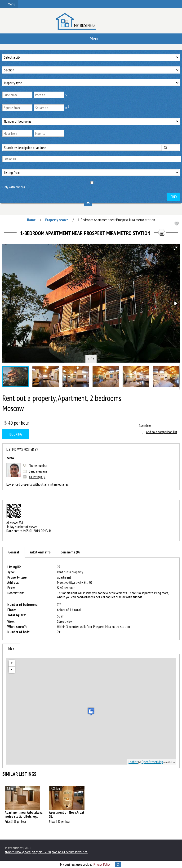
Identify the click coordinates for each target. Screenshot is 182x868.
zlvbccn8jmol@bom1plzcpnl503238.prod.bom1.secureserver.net (46, 852)
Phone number (38, 466)
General (14, 552)
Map (11, 649)
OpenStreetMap (152, 762)
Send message (38, 471)
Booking (16, 434)
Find (174, 197)
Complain (145, 425)
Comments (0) (70, 552)
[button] (175, 248)
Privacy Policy (102, 864)
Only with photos (14, 187)
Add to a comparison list (162, 432)
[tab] (14, 552)
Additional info (40, 552)
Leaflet (133, 762)
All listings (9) (38, 477)
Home (31, 220)
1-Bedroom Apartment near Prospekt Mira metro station (116, 220)
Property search (57, 220)
